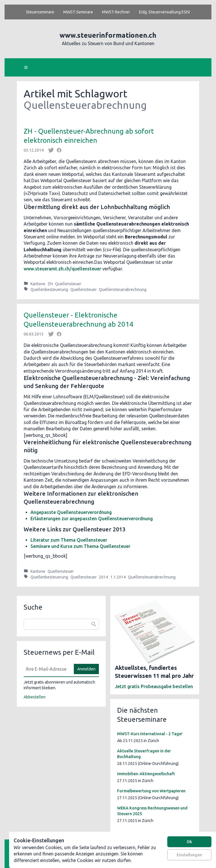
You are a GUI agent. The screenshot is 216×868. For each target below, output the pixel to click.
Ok (189, 842)
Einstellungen (189, 855)
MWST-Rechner (116, 12)
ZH (50, 284)
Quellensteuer (68, 284)
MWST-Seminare (78, 12)
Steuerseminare (40, 12)
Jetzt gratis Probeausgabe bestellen (154, 686)
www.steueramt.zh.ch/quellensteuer (62, 269)
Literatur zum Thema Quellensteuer (69, 540)
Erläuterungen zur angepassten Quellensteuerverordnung (92, 519)
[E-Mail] (47, 669)
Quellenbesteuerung (49, 290)
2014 (103, 577)
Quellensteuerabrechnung (123, 290)
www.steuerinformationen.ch (108, 35)
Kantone (38, 284)
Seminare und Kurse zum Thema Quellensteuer (80, 546)
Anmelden (86, 669)
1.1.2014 (118, 577)
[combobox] (61, 624)
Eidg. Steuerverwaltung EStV (165, 12)
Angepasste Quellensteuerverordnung (71, 512)
